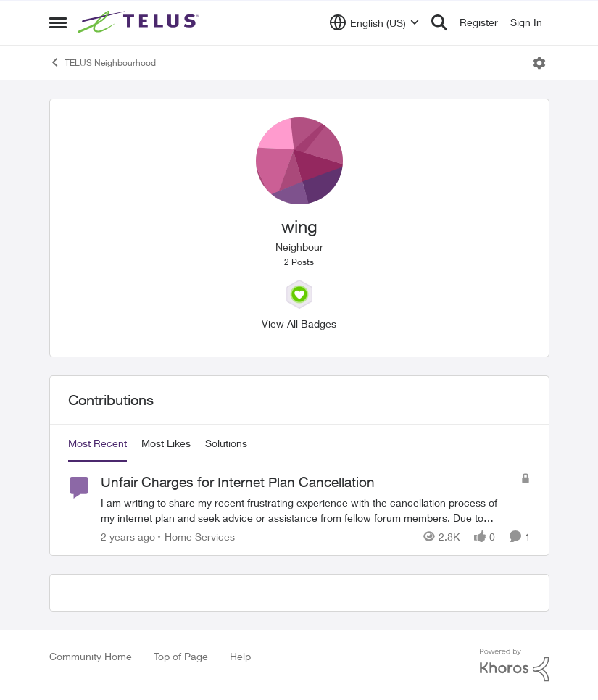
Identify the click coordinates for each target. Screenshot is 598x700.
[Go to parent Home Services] (196, 537)
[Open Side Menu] (58, 22)
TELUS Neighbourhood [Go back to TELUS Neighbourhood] (103, 62)
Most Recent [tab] (97, 443)
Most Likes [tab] (166, 443)
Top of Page (181, 656)
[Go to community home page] (140, 22)
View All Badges (299, 324)
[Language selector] (374, 22)
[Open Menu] (539, 63)
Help (240, 656)
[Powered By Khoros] (515, 665)
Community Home (91, 656)
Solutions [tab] (226, 443)
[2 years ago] (128, 537)
